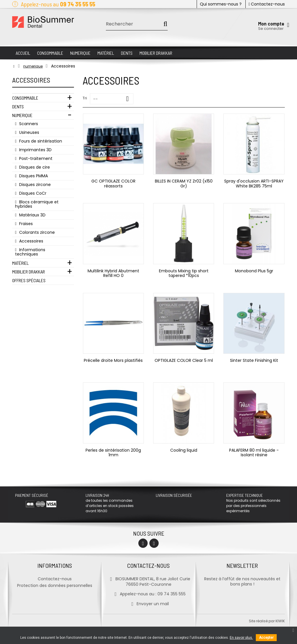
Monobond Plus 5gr (254, 271)
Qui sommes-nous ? (221, 4)
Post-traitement (35, 158)
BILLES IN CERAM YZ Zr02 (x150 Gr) (184, 183)
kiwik (280, 621)
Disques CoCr (32, 193)
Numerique (22, 115)
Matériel (20, 263)
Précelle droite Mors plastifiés (113, 360)
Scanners (28, 124)
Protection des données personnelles (55, 585)
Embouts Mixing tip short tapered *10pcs (184, 273)
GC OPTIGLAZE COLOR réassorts (113, 183)
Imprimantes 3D (35, 150)
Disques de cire (34, 167)
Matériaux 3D (32, 215)
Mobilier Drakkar (29, 272)
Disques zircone (34, 185)
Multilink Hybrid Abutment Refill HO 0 (113, 273)
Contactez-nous (267, 4)
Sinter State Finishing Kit (254, 360)
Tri (85, 98)
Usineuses (29, 132)
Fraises (25, 224)
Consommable (25, 98)
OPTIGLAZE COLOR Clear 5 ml (184, 360)
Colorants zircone (36, 232)
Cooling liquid (184, 450)
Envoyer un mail (148, 604)
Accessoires (31, 241)
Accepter (266, 638)
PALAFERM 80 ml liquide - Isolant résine (254, 453)
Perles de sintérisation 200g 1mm (113, 453)
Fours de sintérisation (40, 141)
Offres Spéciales (29, 280)
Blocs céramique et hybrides (37, 204)
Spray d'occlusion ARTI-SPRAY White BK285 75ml (254, 183)
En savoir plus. (241, 638)
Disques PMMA (33, 176)
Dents (18, 106)
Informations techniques (30, 252)
